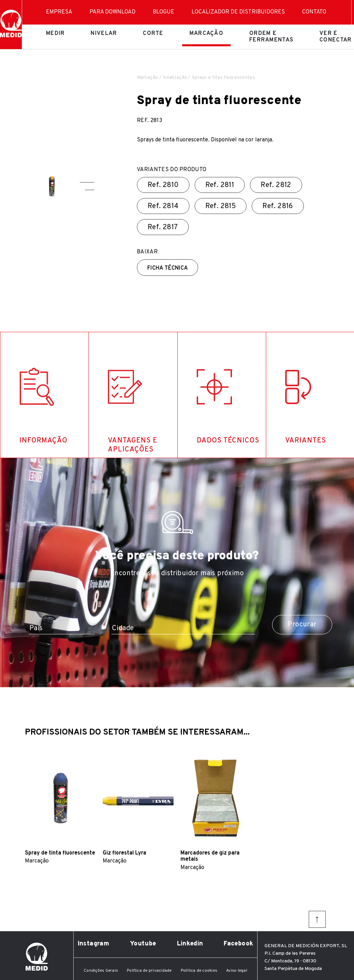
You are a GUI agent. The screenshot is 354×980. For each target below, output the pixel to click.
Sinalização (175, 78)
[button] (87, 182)
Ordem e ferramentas (271, 37)
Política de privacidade (149, 971)
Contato (314, 12)
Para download (113, 12)
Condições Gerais (101, 971)
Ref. (163, 185)
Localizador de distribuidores (238, 12)
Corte (153, 34)
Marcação (206, 34)
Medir (55, 34)
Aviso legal (237, 971)
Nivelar (104, 34)
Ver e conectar (336, 37)
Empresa (59, 12)
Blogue (164, 12)
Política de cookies (199, 971)
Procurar (302, 625)
